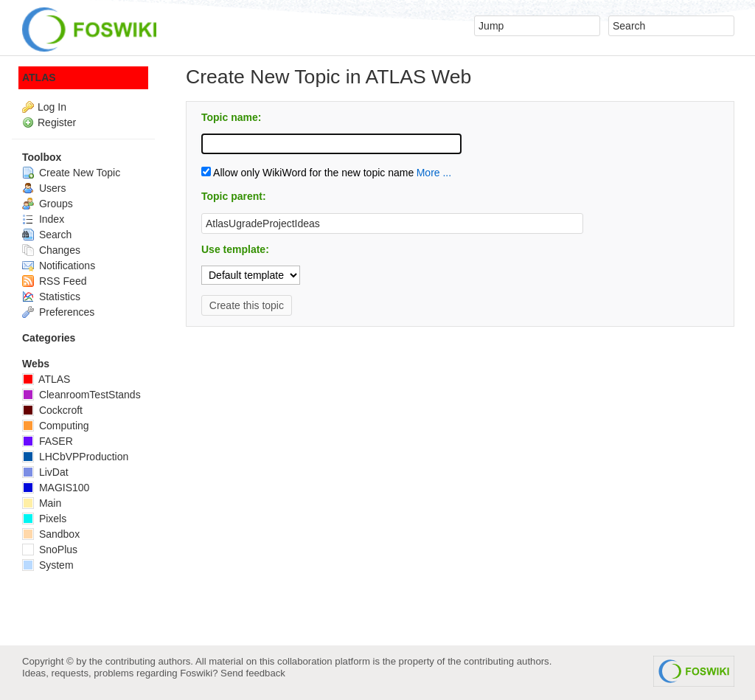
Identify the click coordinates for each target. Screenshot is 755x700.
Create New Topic (71, 173)
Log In (52, 107)
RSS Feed (54, 281)
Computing (56, 426)
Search (47, 235)
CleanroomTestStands (81, 395)
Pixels (44, 519)
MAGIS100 (56, 488)
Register (57, 122)
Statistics (51, 297)
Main (42, 503)
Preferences (58, 312)
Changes (51, 250)
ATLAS (39, 77)
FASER (48, 441)
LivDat (45, 472)
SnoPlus (50, 550)
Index (43, 219)
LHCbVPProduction (75, 457)
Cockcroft (52, 410)
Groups (48, 204)
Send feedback (253, 673)
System (48, 565)
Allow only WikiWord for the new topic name (307, 173)
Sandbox (51, 534)
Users (44, 188)
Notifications (59, 266)
